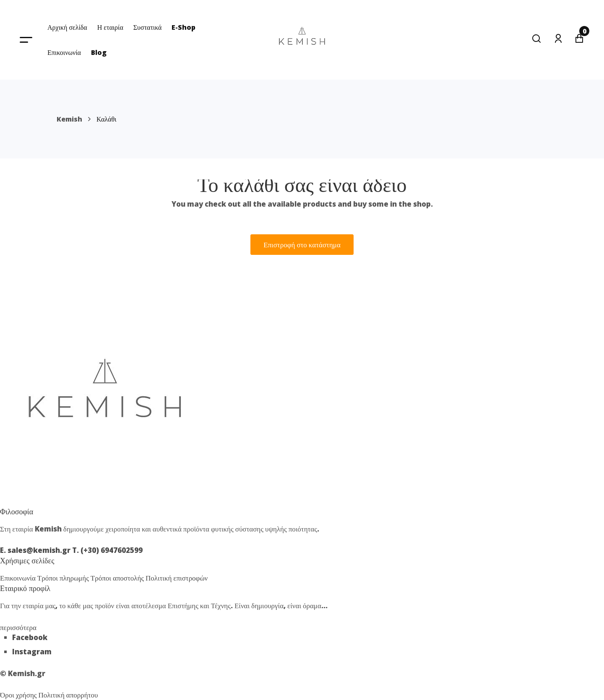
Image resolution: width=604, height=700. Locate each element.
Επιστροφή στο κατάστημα (302, 245)
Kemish (69, 119)
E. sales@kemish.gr (36, 550)
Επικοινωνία (19, 578)
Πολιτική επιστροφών (177, 578)
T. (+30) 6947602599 (107, 550)
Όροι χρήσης (19, 695)
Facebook (30, 637)
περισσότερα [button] (18, 627)
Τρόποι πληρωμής (64, 578)
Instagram (32, 652)
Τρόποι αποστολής (118, 578)
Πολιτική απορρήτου (68, 695)
